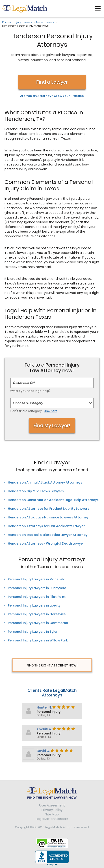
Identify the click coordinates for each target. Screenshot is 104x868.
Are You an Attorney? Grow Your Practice (52, 96)
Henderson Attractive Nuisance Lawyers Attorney (48, 517)
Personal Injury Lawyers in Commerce (38, 623)
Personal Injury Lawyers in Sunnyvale (37, 588)
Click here (51, 411)
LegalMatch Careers (52, 819)
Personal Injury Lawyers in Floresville (37, 614)
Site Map (52, 814)
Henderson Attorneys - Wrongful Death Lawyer (46, 543)
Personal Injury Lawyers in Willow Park (38, 640)
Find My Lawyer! (52, 426)
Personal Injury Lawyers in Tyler (33, 632)
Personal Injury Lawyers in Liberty (34, 605)
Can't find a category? (34, 411)
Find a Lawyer (52, 82)
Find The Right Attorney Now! (52, 665)
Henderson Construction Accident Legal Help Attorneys (53, 500)
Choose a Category (28, 403)
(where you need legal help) (30, 391)
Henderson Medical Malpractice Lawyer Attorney (48, 535)
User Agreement (52, 805)
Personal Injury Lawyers (17, 22)
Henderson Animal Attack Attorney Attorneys (45, 482)
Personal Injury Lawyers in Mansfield (37, 579)
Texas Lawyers (45, 22)
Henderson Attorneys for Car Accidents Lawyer (46, 526)
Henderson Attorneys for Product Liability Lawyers (49, 509)
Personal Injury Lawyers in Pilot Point (37, 597)
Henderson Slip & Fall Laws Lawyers (36, 491)
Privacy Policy (52, 810)
